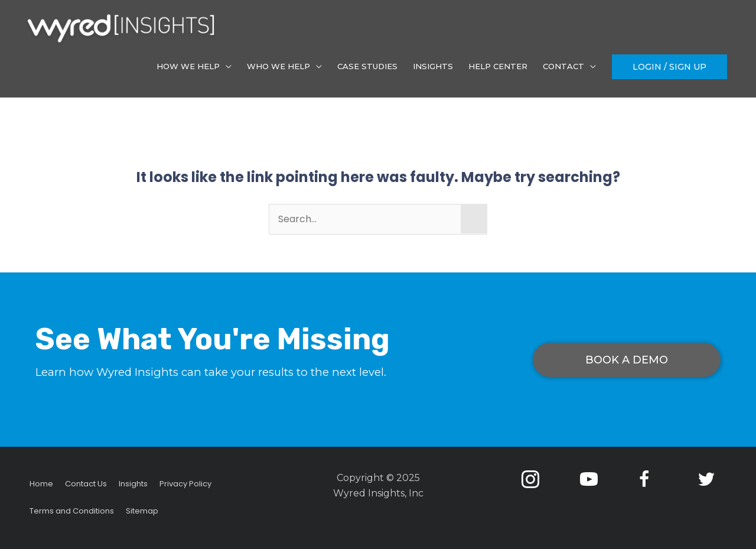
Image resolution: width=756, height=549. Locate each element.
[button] (669, 67)
